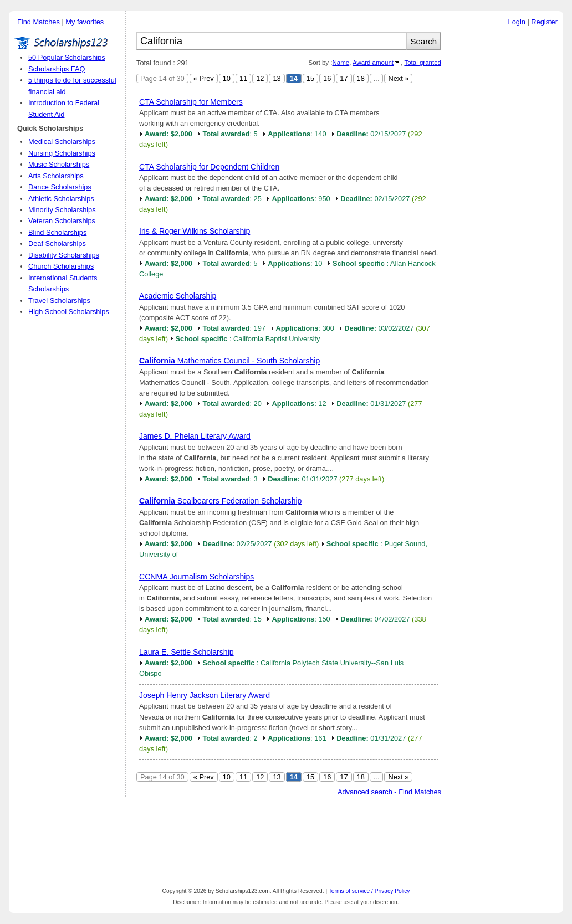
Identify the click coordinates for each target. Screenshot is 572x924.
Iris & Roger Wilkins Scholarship (195, 231)
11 (243, 78)
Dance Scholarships (60, 187)
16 (327, 78)
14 (294, 78)
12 (260, 78)
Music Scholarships (59, 164)
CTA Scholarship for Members (191, 102)
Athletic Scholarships (61, 199)
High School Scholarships (69, 312)
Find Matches (39, 22)
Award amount (373, 63)
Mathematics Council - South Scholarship (229, 361)
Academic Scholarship (178, 296)
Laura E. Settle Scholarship (187, 652)
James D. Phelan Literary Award (195, 436)
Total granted (423, 63)
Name (341, 63)
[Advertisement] (505, 199)
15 (310, 78)
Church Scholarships (61, 266)
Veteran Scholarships (62, 221)
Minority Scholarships (62, 210)
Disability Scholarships (64, 255)
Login (517, 22)
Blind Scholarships (57, 232)
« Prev (204, 78)
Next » (398, 78)
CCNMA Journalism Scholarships (196, 577)
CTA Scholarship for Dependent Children (209, 167)
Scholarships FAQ (57, 69)
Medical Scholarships (62, 142)
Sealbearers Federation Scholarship (220, 501)
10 (227, 78)
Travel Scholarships (59, 301)
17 (344, 78)
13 (277, 78)
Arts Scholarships (56, 176)
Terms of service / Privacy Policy (369, 891)
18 (361, 78)
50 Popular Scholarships (67, 57)
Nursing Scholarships (62, 153)
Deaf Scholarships (57, 243)
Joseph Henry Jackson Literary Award (205, 695)
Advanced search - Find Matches (389, 792)
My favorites (85, 22)
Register (544, 22)
